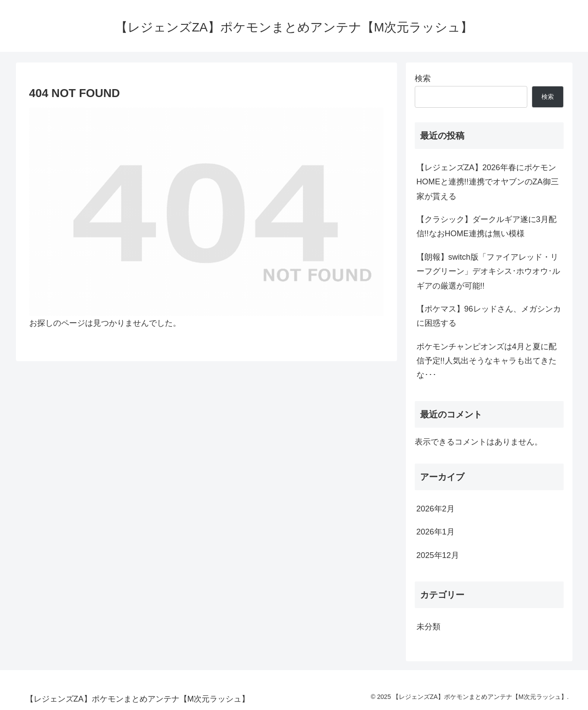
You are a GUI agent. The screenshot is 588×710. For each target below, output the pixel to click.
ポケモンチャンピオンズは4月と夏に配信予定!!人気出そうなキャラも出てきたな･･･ (487, 361)
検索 (423, 78)
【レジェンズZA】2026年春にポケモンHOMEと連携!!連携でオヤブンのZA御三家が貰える (488, 182)
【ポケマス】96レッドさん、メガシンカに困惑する (489, 316)
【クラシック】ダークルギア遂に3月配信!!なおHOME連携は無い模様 (487, 226)
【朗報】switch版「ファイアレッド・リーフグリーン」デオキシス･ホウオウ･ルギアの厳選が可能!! (488, 271)
